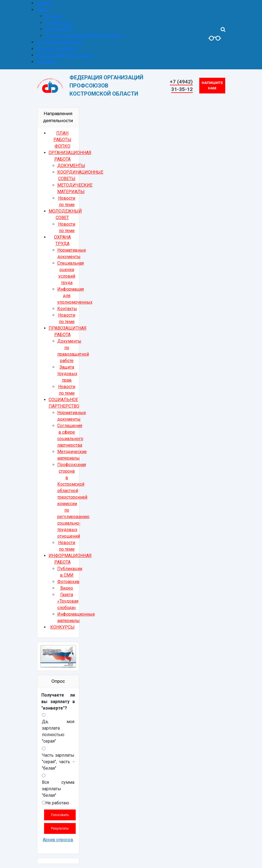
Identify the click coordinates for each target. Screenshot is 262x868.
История (53, 16)
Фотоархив (68, 582)
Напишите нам (212, 85)
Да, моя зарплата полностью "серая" (58, 731)
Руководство (58, 23)
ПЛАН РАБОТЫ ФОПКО (62, 140)
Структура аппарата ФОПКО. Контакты (84, 36)
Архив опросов (58, 840)
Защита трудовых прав (67, 374)
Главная (44, 3)
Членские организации (59, 42)
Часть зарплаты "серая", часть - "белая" (58, 762)
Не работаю (57, 803)
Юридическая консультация (64, 55)
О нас (42, 10)
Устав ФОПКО (59, 29)
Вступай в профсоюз (57, 49)
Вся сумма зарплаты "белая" (58, 789)
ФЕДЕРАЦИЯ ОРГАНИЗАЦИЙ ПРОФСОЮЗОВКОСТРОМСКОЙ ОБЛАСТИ (106, 86)
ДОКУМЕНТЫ (71, 166)
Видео (67, 588)
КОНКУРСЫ (62, 627)
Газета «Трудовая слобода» (68, 601)
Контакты (46, 62)
